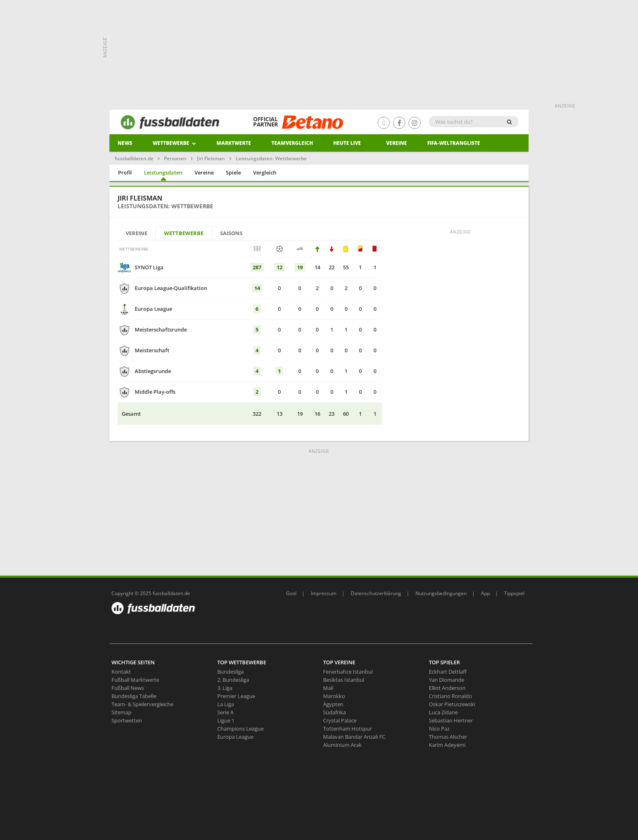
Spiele (233, 172)
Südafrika (334, 712)
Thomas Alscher (448, 737)
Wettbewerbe (174, 143)
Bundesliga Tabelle (134, 696)
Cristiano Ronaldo (450, 696)
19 (300, 267)
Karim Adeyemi (447, 745)
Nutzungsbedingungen (441, 593)
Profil (125, 172)
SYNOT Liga (149, 267)
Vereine (397, 143)
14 (257, 288)
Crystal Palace (340, 720)
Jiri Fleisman (211, 158)
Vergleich (265, 172)
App (485, 593)
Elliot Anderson (447, 688)
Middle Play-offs (155, 392)
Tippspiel (514, 593)
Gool (291, 593)
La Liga (226, 704)
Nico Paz (439, 729)
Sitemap (121, 712)
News (125, 143)
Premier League (236, 696)
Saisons (231, 233)
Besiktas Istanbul (344, 680)
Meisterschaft (152, 350)
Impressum (324, 593)
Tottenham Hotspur (347, 729)
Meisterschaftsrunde (161, 329)
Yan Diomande (447, 680)
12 (280, 267)
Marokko (334, 696)
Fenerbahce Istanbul (348, 672)
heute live (347, 143)
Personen (175, 158)
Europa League (153, 309)
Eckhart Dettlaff (448, 672)
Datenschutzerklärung (376, 593)
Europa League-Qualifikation (171, 288)
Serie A (225, 712)
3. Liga (225, 688)
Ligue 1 (226, 720)
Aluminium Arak (342, 745)
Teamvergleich (292, 143)
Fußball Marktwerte (135, 680)
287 (257, 267)
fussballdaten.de (134, 158)
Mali (328, 688)
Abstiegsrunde (153, 371)
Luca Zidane (443, 712)
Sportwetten (127, 720)
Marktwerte (234, 143)
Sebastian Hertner (451, 720)
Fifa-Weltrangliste (454, 143)
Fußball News (128, 688)
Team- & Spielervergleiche (142, 704)
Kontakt (121, 672)
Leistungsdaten (163, 172)
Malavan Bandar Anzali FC (354, 737)
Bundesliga (231, 672)
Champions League (240, 729)
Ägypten (333, 704)
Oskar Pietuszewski (452, 704)
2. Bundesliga (233, 680)
